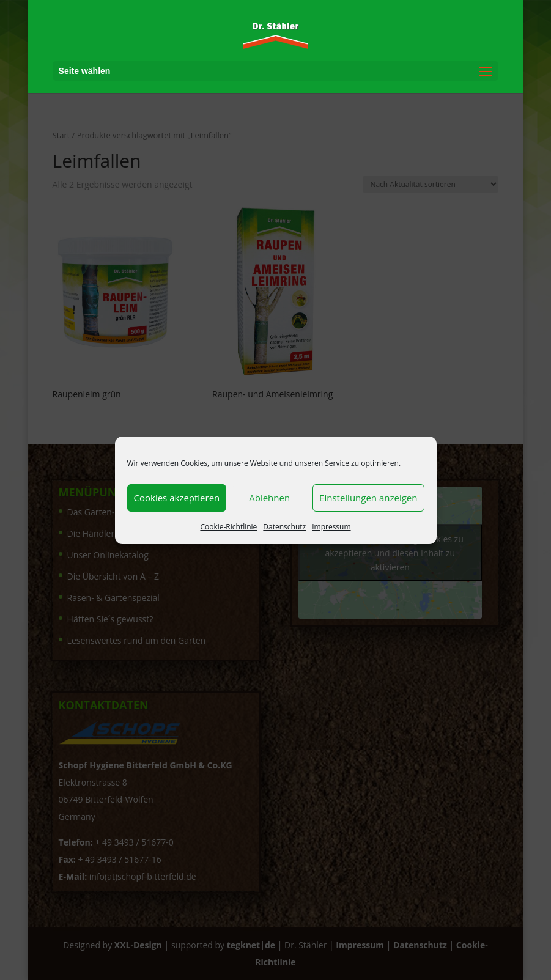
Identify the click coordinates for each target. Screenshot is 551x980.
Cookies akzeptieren (177, 498)
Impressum (331, 527)
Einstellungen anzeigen (368, 498)
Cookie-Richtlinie (228, 527)
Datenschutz (284, 527)
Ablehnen (269, 498)
